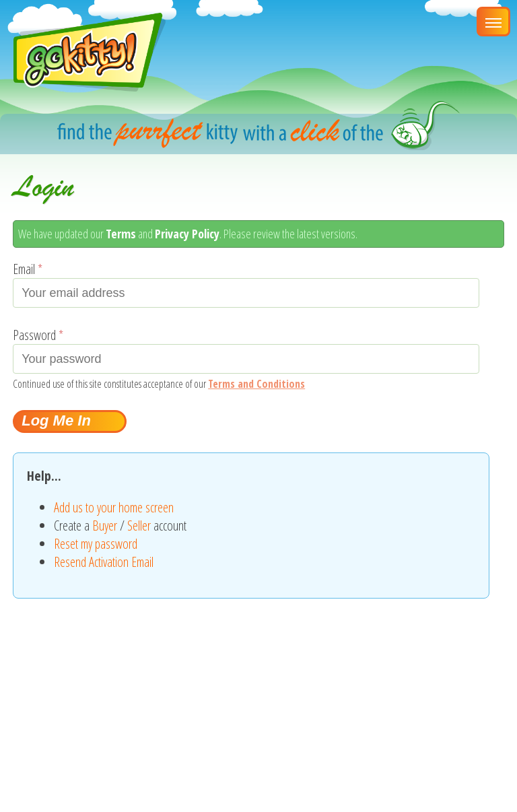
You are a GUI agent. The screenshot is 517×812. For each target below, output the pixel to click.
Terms (121, 234)
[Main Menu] (493, 22)
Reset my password (96, 544)
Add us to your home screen (114, 507)
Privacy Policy (187, 234)
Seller (139, 526)
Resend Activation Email (104, 562)
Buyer (105, 526)
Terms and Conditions (256, 384)
